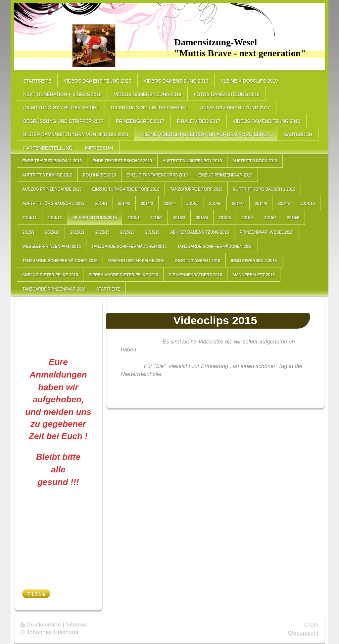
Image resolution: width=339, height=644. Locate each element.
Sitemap (77, 625)
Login (311, 625)
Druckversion (41, 625)
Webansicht (303, 633)
